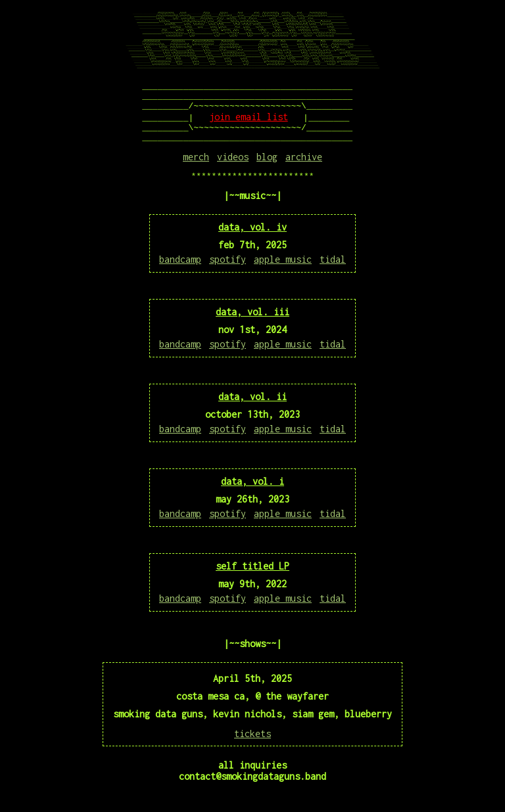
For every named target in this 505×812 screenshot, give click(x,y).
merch (196, 167)
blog (267, 167)
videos (233, 167)
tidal (333, 271)
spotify (228, 271)
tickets (252, 745)
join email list (249, 123)
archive (304, 167)
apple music (283, 271)
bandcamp (180, 271)
